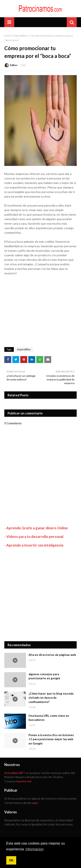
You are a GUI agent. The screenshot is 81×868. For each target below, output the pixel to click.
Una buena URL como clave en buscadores (49, 718)
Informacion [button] (35, 849)
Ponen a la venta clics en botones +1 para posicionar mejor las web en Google (51, 739)
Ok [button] (11, 860)
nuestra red (23, 781)
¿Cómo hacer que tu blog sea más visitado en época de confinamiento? (51, 698)
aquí (35, 803)
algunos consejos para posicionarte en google (44, 676)
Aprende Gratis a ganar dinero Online (37, 528)
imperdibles (20, 36)
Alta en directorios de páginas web (52, 655)
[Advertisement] (40, 594)
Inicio (7, 36)
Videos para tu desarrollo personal (35, 537)
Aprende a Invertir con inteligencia (35, 545)
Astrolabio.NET (15, 773)
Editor (14, 65)
